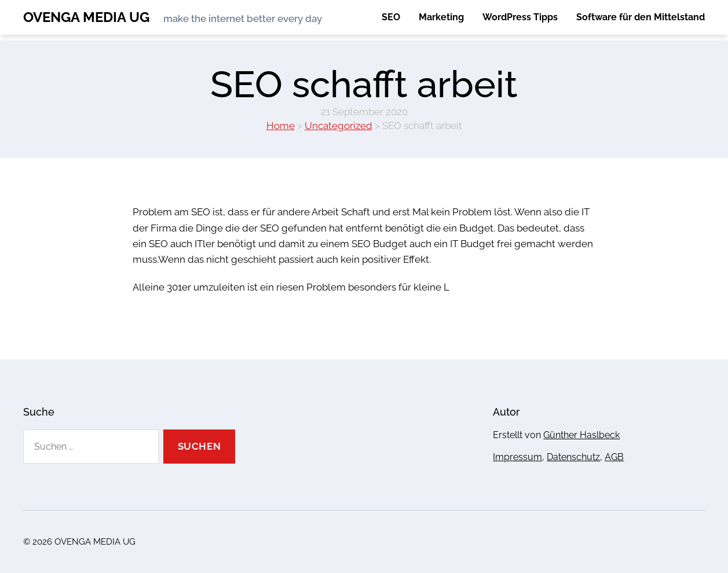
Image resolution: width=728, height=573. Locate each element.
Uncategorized (339, 126)
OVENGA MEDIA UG (86, 17)
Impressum (517, 457)
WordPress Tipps (520, 17)
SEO (391, 17)
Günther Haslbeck (581, 435)
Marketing (441, 17)
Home (281, 126)
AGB (614, 457)
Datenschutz (573, 457)
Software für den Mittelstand (641, 17)
